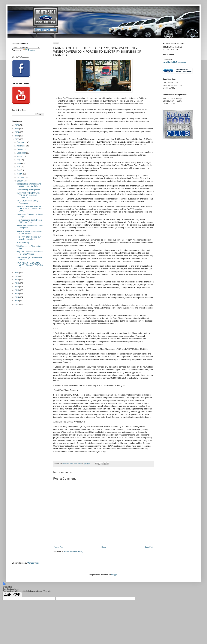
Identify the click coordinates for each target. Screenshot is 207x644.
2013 (17, 301)
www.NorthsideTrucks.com (174, 62)
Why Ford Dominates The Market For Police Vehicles (30, 253)
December (21, 142)
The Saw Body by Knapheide (28, 190)
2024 (17, 132)
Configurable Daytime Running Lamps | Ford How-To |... (29, 185)
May (19, 167)
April (19, 170)
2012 (17, 304)
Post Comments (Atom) (74, 551)
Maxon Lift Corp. (23, 243)
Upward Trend (33, 563)
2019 (17, 280)
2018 (17, 283)
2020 (17, 276)
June (19, 163)
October (20, 149)
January (20, 181)
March (20, 174)
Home (104, 547)
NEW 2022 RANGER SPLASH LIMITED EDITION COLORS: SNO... (29, 209)
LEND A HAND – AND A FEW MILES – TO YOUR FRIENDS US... (30, 265)
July (19, 160)
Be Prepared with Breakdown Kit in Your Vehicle (29, 232)
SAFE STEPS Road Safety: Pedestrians (28, 202)
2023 (17, 136)
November (21, 146)
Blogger (114, 575)
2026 (17, 125)
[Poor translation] (17, 595)
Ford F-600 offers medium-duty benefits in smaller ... (29, 238)
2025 (17, 129)
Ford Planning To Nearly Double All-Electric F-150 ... (29, 221)
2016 (17, 290)
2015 (17, 294)
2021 (17, 273)
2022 (17, 139)
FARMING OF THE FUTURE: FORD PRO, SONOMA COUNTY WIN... (28, 195)
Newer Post (59, 547)
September (22, 153)
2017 (17, 287)
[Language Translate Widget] (26, 47)
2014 (17, 297)
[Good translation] (7, 595)
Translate (29, 50)
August (20, 156)
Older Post (149, 547)
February (21, 177)
